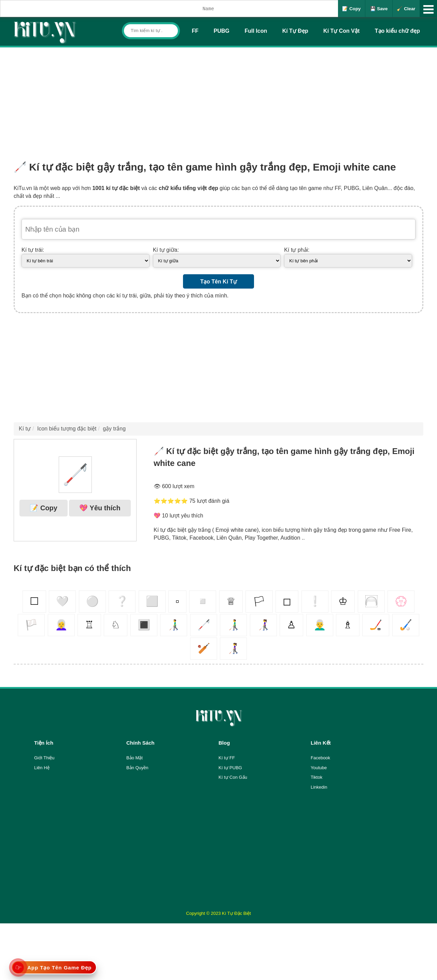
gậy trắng (114, 429)
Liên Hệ (42, 768)
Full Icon (256, 31)
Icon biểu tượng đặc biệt (67, 429)
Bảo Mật (135, 758)
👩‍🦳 (61, 625)
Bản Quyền (137, 768)
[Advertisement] (218, 99)
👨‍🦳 (320, 625)
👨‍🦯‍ (233, 625)
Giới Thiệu (44, 758)
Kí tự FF (227, 758)
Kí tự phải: (297, 250)
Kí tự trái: (33, 250)
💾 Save (379, 9)
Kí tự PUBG (230, 768)
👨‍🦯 (174, 625)
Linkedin (319, 787)
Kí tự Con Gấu (233, 777)
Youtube (319, 768)
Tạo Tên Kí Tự (218, 282)
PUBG (222, 31)
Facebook (320, 758)
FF (195, 31)
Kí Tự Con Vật (341, 31)
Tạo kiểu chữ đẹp (397, 31)
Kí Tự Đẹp (295, 31)
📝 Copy (351, 9)
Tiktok (316, 777)
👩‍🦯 (263, 625)
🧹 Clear (406, 9)
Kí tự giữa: (166, 250)
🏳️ (31, 625)
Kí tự (25, 429)
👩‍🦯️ (233, 648)
